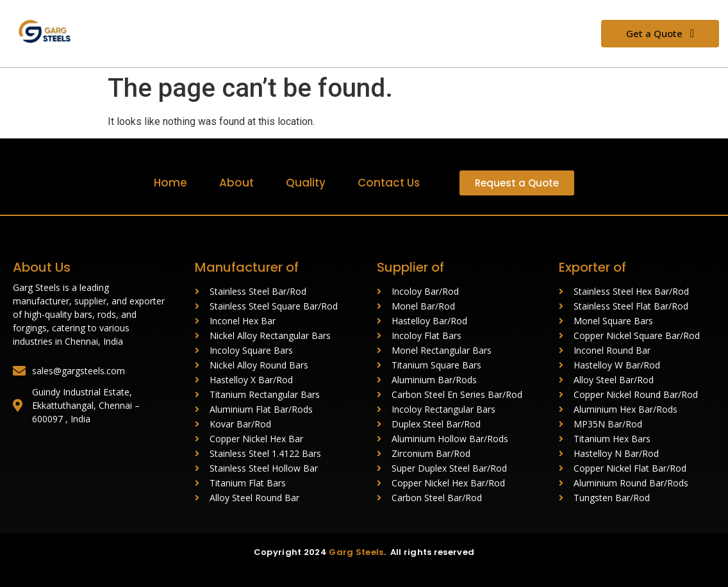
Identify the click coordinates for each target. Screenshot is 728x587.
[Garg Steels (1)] (50, 31)
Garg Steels (356, 552)
